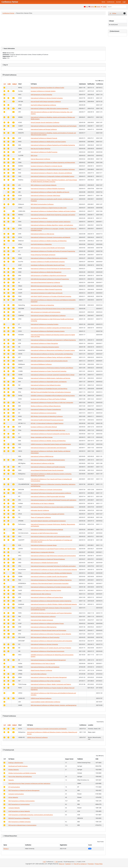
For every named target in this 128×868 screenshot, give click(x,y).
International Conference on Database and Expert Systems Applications (51, 222)
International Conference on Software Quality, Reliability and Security (50, 192)
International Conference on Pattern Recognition (44, 343)
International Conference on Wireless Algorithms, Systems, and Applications (52, 225)
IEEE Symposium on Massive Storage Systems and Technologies (48, 630)
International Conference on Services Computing (44, 644)
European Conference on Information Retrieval (44, 427)
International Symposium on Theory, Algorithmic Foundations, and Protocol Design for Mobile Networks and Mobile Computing (54, 181)
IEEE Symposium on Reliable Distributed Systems (44, 563)
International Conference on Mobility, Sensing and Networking (48, 441)
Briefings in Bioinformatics (16, 763)
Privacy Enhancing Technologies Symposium (43, 255)
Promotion (91, 864)
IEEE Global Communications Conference (42, 204)
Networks (11, 780)
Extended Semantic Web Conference (41, 594)
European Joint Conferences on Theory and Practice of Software (48, 399)
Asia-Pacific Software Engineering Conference (43, 105)
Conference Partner (8, 13)
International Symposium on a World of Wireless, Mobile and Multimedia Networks (54, 604)
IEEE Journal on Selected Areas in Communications (22, 825)
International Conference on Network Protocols (44, 138)
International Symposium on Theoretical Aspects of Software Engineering (51, 580)
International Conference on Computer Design (44, 545)
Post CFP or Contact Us (80, 864)
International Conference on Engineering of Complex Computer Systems (51, 587)
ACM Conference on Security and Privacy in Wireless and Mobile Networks (51, 573)
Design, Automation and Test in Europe (42, 437)
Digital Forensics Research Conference (41, 670)
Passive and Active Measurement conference (43, 617)
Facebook (68, 864)
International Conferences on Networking (42, 305)
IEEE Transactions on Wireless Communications (22, 801)
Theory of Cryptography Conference (41, 517)
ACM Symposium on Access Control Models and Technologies (48, 248)
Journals (118, 2)
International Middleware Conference (41, 364)
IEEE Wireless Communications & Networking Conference (47, 416)
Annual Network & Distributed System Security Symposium (47, 470)
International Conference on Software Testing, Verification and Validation (51, 357)
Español (98, 7)
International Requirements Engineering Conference (45, 282)
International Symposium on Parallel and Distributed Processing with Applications (54, 500)
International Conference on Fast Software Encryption (46, 385)
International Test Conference (39, 218)
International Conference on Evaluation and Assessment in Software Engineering (53, 340)
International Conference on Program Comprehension (46, 409)
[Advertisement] (53, 31)
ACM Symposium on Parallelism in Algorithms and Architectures (49, 276)
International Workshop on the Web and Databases (45, 667)
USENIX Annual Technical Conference (41, 698)
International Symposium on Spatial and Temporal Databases (48, 559)
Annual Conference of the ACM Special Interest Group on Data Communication (53, 309)
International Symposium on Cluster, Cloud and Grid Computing (49, 371)
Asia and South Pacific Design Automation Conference (46, 102)
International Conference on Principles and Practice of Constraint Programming (53, 251)
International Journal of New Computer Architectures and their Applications (29, 783)
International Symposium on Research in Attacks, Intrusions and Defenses (51, 173)
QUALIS (14, 84)
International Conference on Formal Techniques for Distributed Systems (51, 269)
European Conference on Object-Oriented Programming (46, 289)
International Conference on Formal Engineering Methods (47, 530)
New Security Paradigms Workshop (41, 149)
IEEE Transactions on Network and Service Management (24, 790)
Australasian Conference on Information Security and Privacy (48, 265)
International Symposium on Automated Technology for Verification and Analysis (53, 566)
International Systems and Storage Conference (44, 129)
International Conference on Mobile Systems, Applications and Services (50, 378)
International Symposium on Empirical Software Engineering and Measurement (53, 162)
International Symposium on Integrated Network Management (48, 660)
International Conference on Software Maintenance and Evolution (49, 258)
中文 (87, 7)
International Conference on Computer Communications (46, 490)
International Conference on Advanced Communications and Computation (51, 641)
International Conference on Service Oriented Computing (47, 98)
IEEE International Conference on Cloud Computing (45, 637)
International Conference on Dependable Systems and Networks (49, 382)
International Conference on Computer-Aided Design (46, 196)
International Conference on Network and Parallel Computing (48, 467)
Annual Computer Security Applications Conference (45, 122)
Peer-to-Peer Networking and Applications (20, 777)
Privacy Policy (99, 864)
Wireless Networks (14, 770)
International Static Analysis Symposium (42, 620)
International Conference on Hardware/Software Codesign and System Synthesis (53, 211)
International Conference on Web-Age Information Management (49, 677)
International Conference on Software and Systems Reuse (47, 597)
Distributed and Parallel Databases (18, 766)
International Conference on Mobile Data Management (46, 272)
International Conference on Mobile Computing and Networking (49, 241)
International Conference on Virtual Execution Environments (47, 651)
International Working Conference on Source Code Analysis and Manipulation (52, 507)
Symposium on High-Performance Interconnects (44, 533)
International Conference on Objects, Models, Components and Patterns (51, 684)
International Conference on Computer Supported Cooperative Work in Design (53, 375)
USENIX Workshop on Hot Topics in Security (43, 663)
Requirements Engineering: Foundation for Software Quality (47, 88)
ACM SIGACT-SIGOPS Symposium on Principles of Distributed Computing (51, 296)
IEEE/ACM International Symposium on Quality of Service (47, 286)
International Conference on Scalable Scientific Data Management (49, 576)
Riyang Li (6, 849)
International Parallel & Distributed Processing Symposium (47, 420)
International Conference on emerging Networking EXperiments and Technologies (54, 126)
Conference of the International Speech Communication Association (50, 583)
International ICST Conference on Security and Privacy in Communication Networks (54, 570)
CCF (5, 84)
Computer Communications (16, 794)
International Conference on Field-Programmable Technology (48, 496)
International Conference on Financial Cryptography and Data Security (50, 434)
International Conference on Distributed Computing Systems (48, 331)
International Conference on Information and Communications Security (51, 536)
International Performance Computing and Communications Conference (51, 493)
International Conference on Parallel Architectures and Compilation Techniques (53, 169)
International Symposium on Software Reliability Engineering (48, 189)
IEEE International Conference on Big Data (42, 463)
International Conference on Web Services (42, 234)
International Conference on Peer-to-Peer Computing (46, 681)
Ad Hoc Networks (13, 797)
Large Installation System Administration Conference (45, 702)
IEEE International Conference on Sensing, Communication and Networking (52, 354)
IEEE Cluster (34, 156)
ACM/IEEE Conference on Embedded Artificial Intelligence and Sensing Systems (53, 396)
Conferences (111, 2)
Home (103, 2)
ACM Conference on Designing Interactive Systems (45, 347)
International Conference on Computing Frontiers (45, 324)
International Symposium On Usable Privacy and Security (47, 293)
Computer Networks (14, 808)
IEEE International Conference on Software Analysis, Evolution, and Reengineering (54, 705)
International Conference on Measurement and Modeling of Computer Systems (53, 350)
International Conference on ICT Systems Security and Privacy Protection (51, 648)
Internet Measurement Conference (40, 159)
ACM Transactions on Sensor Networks (19, 811)
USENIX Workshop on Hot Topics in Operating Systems (46, 590)
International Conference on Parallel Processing (44, 152)
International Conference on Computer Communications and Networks (51, 237)
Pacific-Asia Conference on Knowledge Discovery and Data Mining (49, 389)
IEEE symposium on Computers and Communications (46, 312)
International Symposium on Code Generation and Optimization (49, 448)
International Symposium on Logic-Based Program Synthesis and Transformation (53, 549)
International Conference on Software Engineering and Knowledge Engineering (53, 145)
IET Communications (14, 787)
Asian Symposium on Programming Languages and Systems (47, 514)
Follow (118, 13)
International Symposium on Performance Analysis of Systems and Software (52, 368)
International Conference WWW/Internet (42, 456)
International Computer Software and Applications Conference (48, 316)
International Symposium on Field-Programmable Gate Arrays (48, 430)
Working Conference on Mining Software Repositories (46, 406)
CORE (9, 84)
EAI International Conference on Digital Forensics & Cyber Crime (49, 208)
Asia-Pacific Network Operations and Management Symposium (48, 521)
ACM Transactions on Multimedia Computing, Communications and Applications (31, 815)
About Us (62, 864)
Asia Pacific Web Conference (39, 674)
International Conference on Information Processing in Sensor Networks (51, 634)
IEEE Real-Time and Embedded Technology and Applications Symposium (51, 392)
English (92, 7)
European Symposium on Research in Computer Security (46, 166)
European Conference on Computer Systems (43, 91)
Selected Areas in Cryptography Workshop (42, 552)
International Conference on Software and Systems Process (47, 623)
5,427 (44, 862)
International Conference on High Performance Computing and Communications (53, 556)
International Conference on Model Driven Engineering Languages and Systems (53, 215)
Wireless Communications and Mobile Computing (22, 773)
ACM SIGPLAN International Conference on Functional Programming (50, 279)
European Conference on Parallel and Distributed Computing (48, 262)
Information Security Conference (40, 510)
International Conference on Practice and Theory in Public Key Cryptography (52, 402)
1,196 (56, 862)
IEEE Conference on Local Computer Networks (44, 185)
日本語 (105, 7)
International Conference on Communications (44, 413)
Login (124, 2)
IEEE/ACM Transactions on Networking (19, 818)
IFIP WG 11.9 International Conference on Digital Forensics (47, 423)
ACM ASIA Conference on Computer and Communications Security (49, 361)
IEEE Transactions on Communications (19, 804)
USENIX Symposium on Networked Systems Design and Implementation (51, 444)
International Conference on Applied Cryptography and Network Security (51, 328)
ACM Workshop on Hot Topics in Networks (42, 503)
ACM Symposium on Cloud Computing (41, 95)
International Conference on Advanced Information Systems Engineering (51, 601)
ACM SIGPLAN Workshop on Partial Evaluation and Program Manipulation (51, 613)
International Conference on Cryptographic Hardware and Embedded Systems (52, 176)
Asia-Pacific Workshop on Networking (41, 244)
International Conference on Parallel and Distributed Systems (48, 460)
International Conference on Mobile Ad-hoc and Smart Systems (48, 142)
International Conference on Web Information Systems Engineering (50, 108)
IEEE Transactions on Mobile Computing (19, 822)
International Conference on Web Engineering (44, 627)
